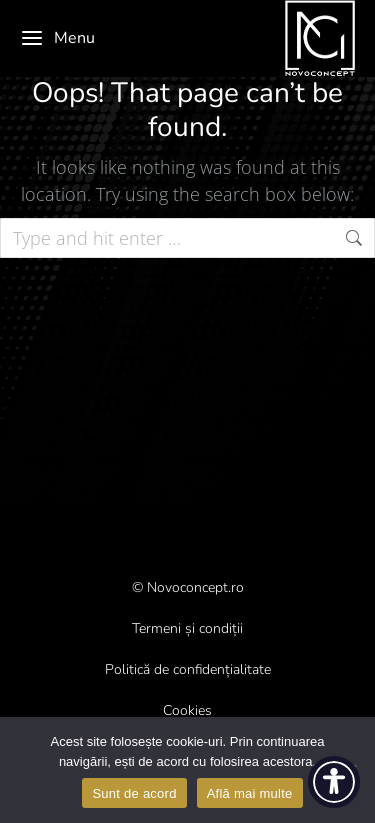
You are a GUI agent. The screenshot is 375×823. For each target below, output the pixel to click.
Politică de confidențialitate (188, 669)
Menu (57, 38)
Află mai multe (250, 793)
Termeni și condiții (187, 628)
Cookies (187, 710)
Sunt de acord (134, 793)
